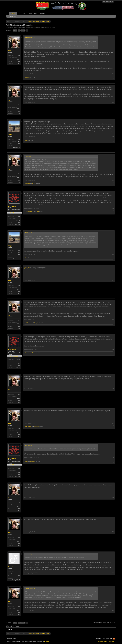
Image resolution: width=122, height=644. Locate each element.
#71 (113, 423)
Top (111, 639)
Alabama (18, 224)
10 (20, 572)
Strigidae (27, 77)
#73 (113, 497)
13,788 (18, 216)
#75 (113, 573)
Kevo (10, 51)
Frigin (10, 135)
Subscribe (43, 13)
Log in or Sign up (108, 2)
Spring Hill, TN (16, 580)
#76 (113, 611)
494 (19, 140)
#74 (113, 532)
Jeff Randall (12, 206)
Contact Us (98, 639)
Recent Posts (12, 16)
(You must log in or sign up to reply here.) (105, 623)
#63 (113, 137)
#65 (113, 208)
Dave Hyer (12, 567)
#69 (113, 349)
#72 (113, 458)
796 (19, 55)
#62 (113, 102)
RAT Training (22, 13)
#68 (113, 320)
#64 (113, 180)
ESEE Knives (33, 13)
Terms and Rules (102, 641)
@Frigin (27, 268)
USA (19, 64)
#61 (113, 74)
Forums (13, 14)
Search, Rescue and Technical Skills (24, 27)
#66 (113, 255)
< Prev (15, 30)
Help (103, 639)
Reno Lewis (43, 27)
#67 (113, 280)
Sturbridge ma (16, 148)
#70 (113, 389)
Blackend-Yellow (12, 639)
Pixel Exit (47, 641)
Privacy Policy (112, 641)
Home (107, 639)
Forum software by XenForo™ (22, 641)
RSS (114, 639)
